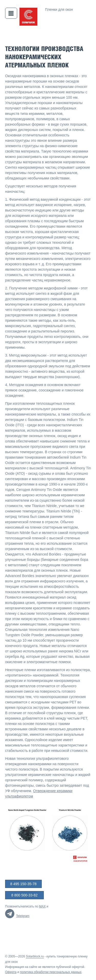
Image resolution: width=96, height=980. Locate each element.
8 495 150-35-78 (23, 884)
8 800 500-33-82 (24, 895)
